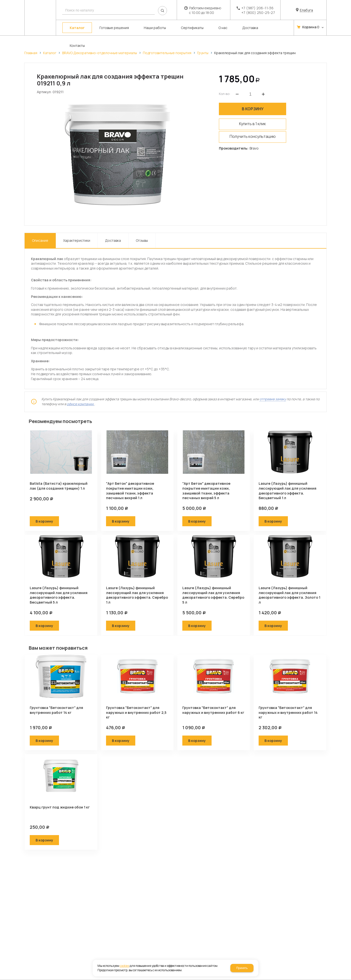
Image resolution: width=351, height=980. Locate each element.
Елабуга (306, 10)
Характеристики (77, 231)
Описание (40, 231)
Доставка (113, 231)
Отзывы (142, 231)
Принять (242, 968)
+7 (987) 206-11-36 (257, 8)
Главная (31, 53)
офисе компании (81, 395)
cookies (124, 966)
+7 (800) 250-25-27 (258, 13)
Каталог (50, 53)
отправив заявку (273, 390)
